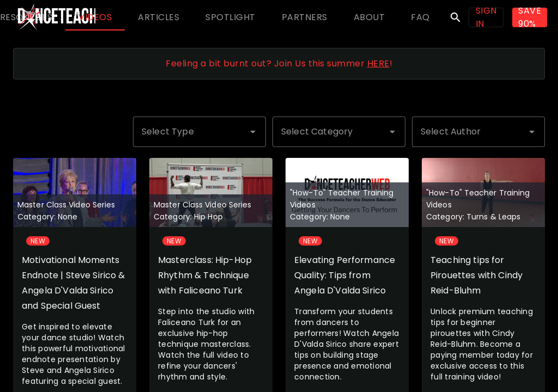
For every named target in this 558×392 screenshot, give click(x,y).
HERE (378, 63)
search (456, 17)
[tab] (95, 17)
